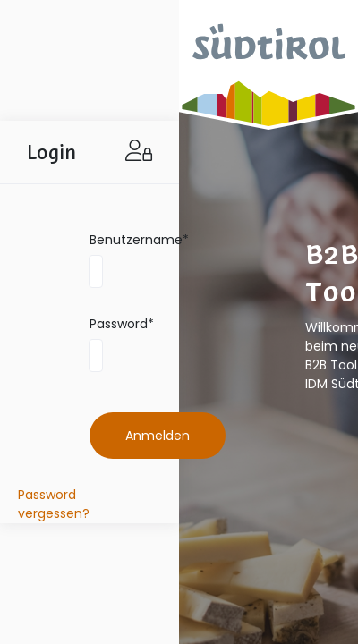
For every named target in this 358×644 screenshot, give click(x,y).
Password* (122, 324)
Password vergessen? (54, 504)
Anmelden (158, 436)
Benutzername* (139, 240)
